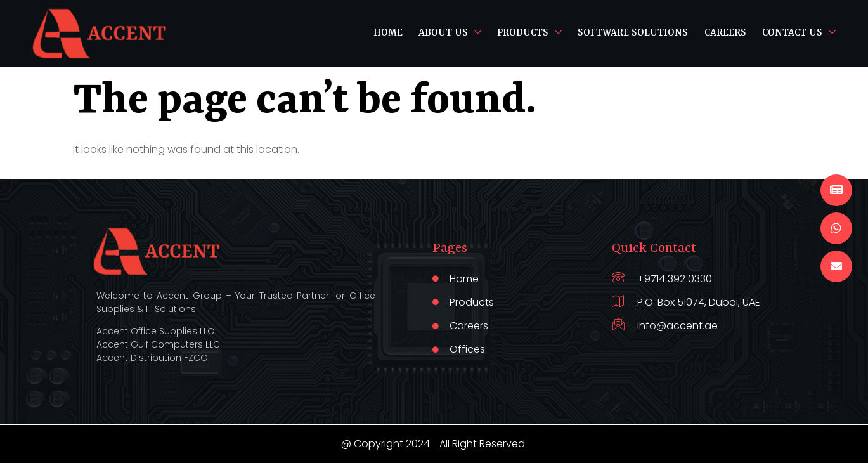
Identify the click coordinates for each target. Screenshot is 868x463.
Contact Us (799, 33)
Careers (724, 33)
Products (528, 33)
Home (386, 33)
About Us (448, 33)
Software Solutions (632, 33)
